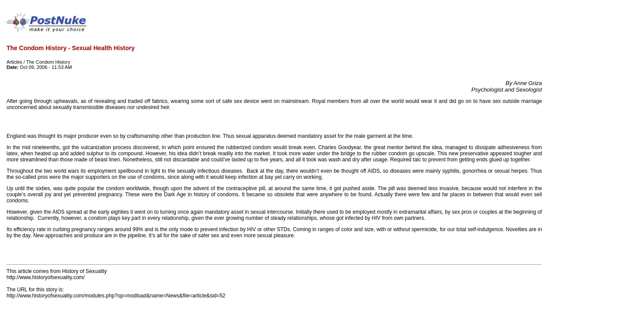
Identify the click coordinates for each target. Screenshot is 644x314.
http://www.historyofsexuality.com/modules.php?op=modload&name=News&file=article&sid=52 (116, 296)
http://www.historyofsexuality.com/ (46, 277)
